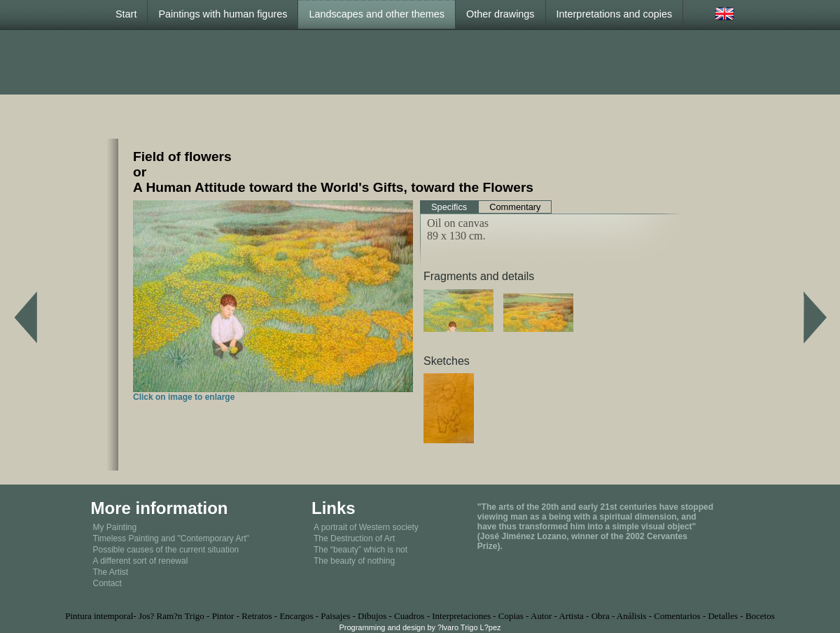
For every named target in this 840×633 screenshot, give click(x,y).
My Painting (115, 527)
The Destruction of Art (354, 538)
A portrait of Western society (366, 527)
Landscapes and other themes (377, 14)
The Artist (111, 572)
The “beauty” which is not (360, 550)
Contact (107, 583)
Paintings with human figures (223, 14)
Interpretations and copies (615, 14)
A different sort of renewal (141, 561)
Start (126, 14)
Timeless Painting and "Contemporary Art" (171, 538)
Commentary (515, 207)
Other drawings (500, 14)
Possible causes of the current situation (166, 550)
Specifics (449, 207)
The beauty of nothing (354, 561)
